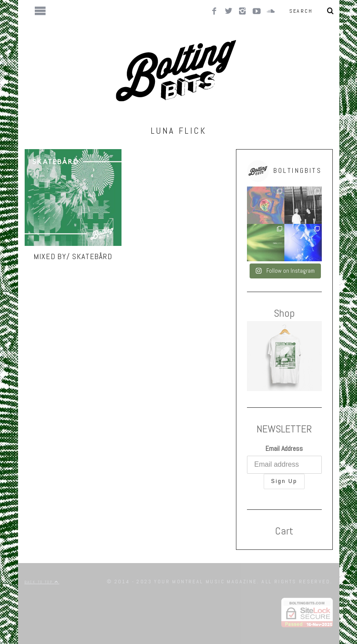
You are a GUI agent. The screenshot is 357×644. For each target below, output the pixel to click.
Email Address (284, 448)
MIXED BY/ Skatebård (73, 256)
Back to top (42, 582)
